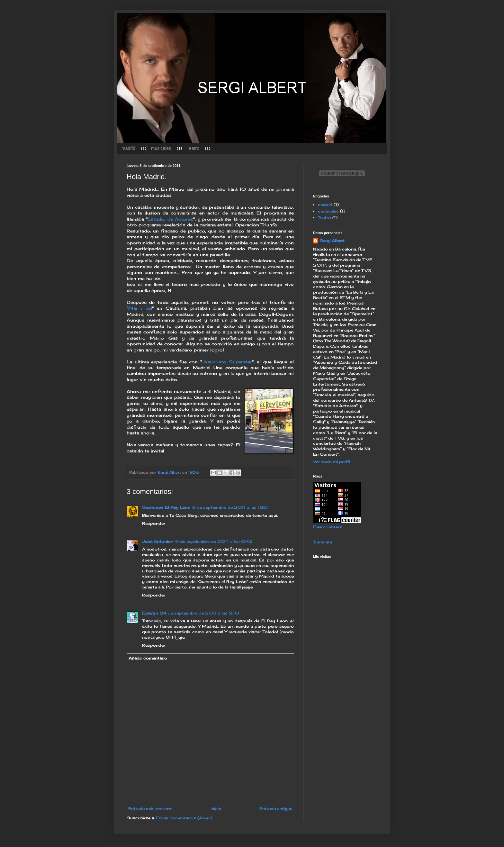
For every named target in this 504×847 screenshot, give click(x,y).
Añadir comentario (148, 658)
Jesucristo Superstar (227, 362)
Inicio (216, 809)
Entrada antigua (276, 809)
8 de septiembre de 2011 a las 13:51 (231, 507)
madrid (128, 148)
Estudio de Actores (170, 219)
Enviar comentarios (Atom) (184, 818)
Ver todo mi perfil (332, 462)
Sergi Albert (332, 241)
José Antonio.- (158, 541)
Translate (323, 542)
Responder (154, 523)
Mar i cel (140, 308)
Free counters (328, 527)
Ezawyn (150, 613)
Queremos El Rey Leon (166, 507)
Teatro (193, 148)
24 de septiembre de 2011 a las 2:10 (199, 613)
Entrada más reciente (150, 809)
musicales (161, 148)
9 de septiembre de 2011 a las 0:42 (214, 541)
